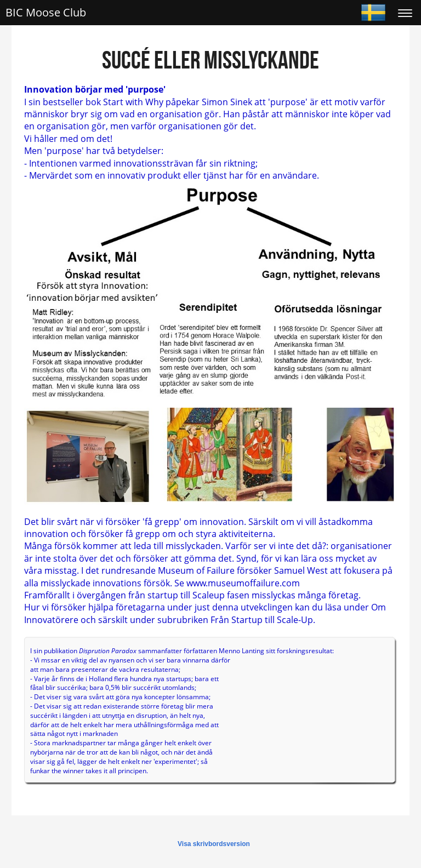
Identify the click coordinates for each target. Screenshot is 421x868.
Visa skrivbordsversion (214, 844)
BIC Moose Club (46, 12)
